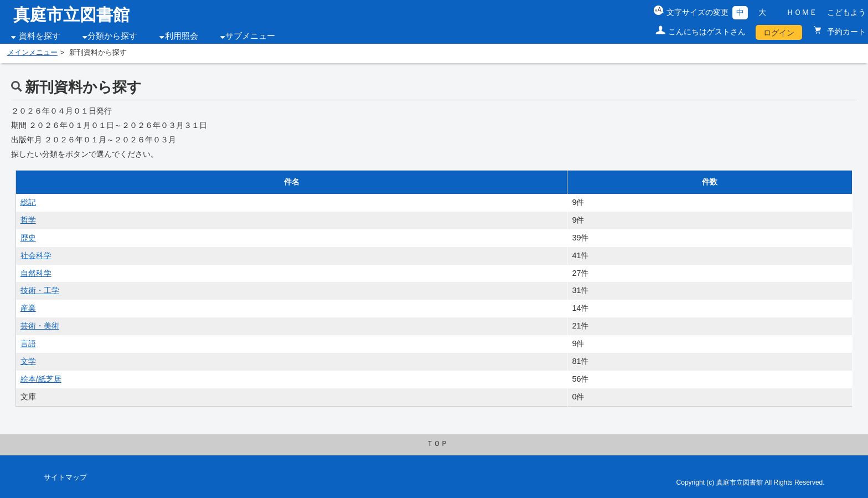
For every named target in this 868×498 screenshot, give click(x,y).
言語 (28, 343)
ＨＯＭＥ (802, 12)
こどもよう (846, 12)
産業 (28, 308)
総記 (28, 202)
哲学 (28, 220)
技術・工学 (40, 290)
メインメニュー (32, 53)
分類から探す (112, 36)
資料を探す (40, 36)
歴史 (28, 238)
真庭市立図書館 (71, 15)
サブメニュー (250, 36)
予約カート (845, 32)
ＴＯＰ (437, 444)
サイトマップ (65, 478)
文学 (28, 361)
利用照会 (182, 36)
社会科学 (36, 255)
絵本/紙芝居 (41, 379)
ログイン (779, 33)
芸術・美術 (40, 326)
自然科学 (36, 273)
